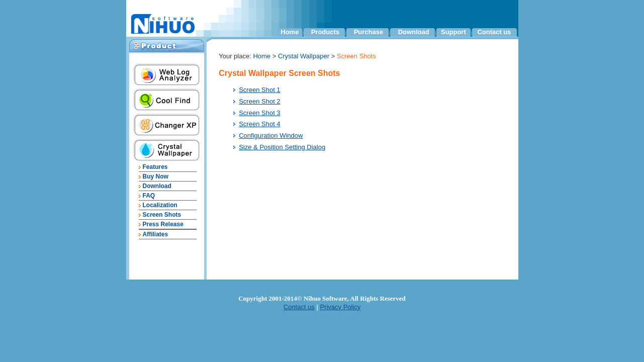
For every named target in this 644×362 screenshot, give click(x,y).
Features (155, 167)
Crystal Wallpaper (305, 56)
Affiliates (155, 234)
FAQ (149, 196)
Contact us (494, 32)
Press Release (163, 224)
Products (325, 32)
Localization (160, 205)
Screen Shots (162, 215)
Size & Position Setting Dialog (282, 147)
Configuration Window (271, 135)
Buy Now (155, 176)
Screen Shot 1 (259, 90)
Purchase (369, 32)
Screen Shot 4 (259, 124)
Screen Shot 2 (259, 101)
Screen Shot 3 (259, 113)
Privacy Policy (340, 307)
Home (290, 32)
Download (414, 32)
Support (453, 32)
